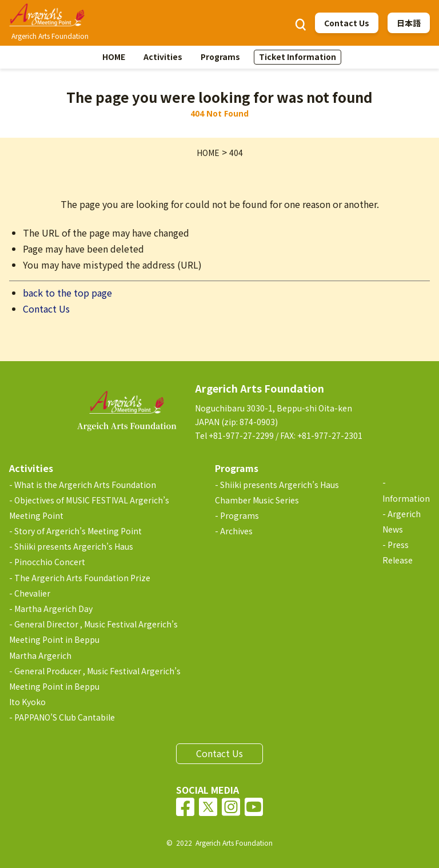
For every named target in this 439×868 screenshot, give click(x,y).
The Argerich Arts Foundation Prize (82, 578)
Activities (163, 57)
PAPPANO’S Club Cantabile (65, 717)
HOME (114, 57)
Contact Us (347, 23)
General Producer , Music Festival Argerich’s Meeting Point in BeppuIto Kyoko (95, 686)
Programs (220, 57)
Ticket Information (298, 57)
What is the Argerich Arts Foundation (85, 485)
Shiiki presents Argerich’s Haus (74, 546)
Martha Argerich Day (53, 609)
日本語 (409, 23)
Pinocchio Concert (50, 562)
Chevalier (32, 593)
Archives (236, 531)
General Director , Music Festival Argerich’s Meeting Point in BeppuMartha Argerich (93, 639)
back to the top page (67, 293)
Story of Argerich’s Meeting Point (78, 531)
